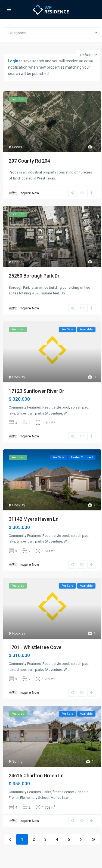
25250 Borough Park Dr (34, 276)
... (67, 293)
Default (86, 55)
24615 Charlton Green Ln (36, 776)
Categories (17, 33)
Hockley (19, 377)
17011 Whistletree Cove (35, 647)
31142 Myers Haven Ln (34, 519)
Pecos (17, 147)
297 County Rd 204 (29, 161)
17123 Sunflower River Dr (36, 391)
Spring (17, 262)
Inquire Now (29, 193)
